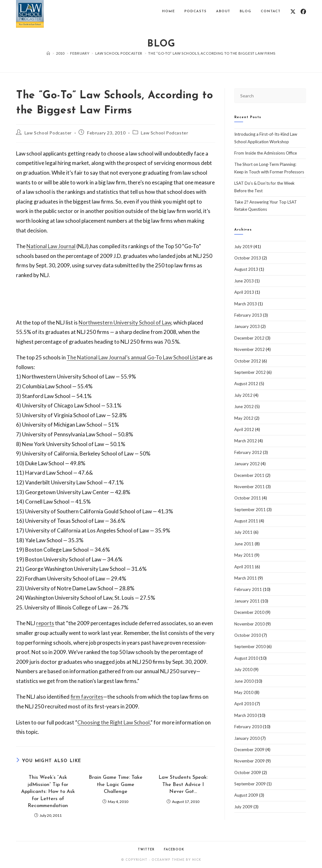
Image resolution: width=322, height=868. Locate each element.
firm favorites (87, 697)
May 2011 (244, 555)
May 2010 (244, 692)
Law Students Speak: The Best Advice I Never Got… (183, 785)
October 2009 (248, 772)
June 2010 (244, 681)
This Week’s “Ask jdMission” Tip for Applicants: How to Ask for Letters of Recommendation (48, 792)
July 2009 (243, 807)
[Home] (48, 53)
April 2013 (244, 292)
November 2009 (250, 761)
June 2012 (244, 407)
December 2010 (249, 612)
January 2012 (247, 464)
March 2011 (246, 578)
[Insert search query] (270, 96)
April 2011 (244, 567)
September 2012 (250, 372)
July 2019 (243, 247)
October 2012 (248, 361)
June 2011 (244, 544)
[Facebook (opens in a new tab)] (303, 11)
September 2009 (250, 784)
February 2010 (248, 727)
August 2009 (246, 795)
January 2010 (247, 738)
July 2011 (243, 532)
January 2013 (247, 326)
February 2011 (248, 589)
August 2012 (246, 384)
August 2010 (246, 658)
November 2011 (250, 487)
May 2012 (244, 418)
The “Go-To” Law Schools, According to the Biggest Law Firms (212, 53)
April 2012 (244, 429)
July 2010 (243, 669)
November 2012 (250, 349)
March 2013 (246, 304)
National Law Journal (51, 246)
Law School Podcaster (48, 133)
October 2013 (248, 258)
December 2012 (249, 338)
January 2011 (247, 601)
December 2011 (249, 475)
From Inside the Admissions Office (266, 153)
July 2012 (243, 395)
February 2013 (248, 315)
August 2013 (246, 269)
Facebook (174, 850)
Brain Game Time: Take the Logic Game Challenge (116, 785)
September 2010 (250, 647)
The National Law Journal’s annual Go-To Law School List (133, 357)
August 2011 (246, 521)
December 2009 (249, 750)
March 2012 (246, 441)
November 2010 (250, 624)
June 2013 (244, 281)
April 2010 (244, 704)
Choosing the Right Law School (114, 722)
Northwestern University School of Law (125, 322)
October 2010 (248, 635)
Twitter (146, 850)
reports (45, 623)
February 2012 (248, 452)
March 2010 (246, 715)
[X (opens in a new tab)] (293, 11)
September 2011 (250, 510)
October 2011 (248, 498)
